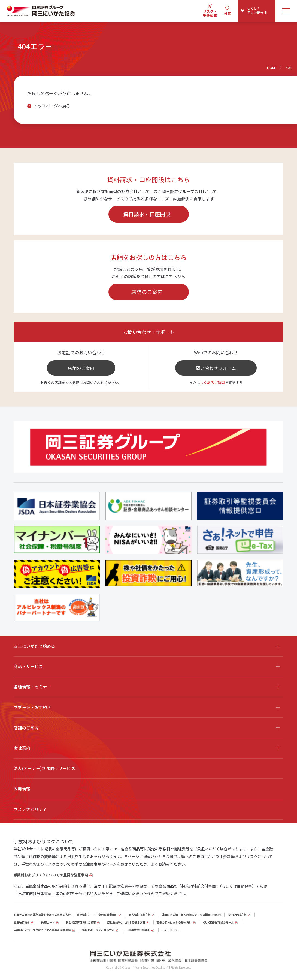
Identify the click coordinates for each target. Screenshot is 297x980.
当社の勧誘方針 (237, 915)
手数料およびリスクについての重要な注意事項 (51, 875)
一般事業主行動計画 (138, 930)
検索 (228, 14)
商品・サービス (28, 666)
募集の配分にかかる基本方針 (174, 922)
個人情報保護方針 (140, 915)
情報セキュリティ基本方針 (98, 930)
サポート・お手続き (32, 707)
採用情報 (22, 789)
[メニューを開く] (286, 11)
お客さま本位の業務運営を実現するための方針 (42, 915)
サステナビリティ (30, 809)
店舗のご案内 (147, 292)
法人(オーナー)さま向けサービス (44, 768)
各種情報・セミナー (32, 687)
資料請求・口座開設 (147, 214)
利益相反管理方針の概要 (81, 922)
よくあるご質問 (212, 383)
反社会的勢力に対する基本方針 (126, 922)
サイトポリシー (171, 930)
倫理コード (48, 922)
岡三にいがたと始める (34, 646)
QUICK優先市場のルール (218, 922)
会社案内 (22, 748)
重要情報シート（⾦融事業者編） (97, 915)
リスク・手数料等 (210, 13)
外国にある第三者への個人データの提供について (192, 915)
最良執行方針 (22, 922)
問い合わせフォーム (216, 368)
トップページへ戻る (52, 106)
